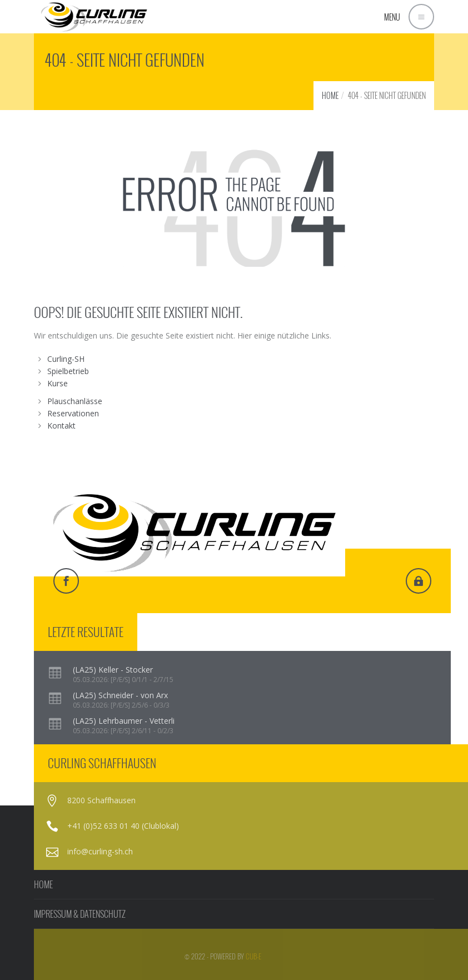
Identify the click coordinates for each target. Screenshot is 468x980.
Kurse (58, 383)
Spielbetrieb (68, 371)
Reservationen (73, 413)
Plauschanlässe (75, 401)
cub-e (253, 956)
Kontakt (61, 426)
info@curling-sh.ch (100, 851)
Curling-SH (66, 359)
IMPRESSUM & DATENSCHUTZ (80, 914)
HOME (330, 95)
